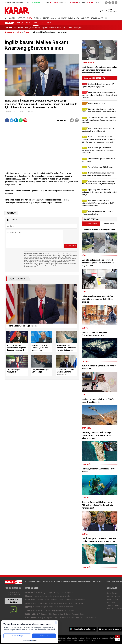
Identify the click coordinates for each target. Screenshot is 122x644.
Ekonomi (38, 18)
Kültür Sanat (60, 607)
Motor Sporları (71, 603)
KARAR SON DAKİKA (13, 601)
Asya (42, 23)
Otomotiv (54, 600)
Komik (63, 614)
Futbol (36, 603)
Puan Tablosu (113, 599)
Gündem (45, 614)
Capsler (49, 618)
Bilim (73, 610)
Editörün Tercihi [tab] (109, 224)
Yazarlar (21, 18)
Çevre (64, 593)
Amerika (28, 23)
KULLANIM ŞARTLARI (69, 582)
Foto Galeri (31, 618)
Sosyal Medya (57, 610)
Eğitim (70, 593)
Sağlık (51, 607)
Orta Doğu (19, 23)
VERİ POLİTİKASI (98, 582)
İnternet (47, 610)
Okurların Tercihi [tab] (91, 224)
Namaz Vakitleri (114, 596)
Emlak (46, 600)
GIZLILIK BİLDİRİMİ (84, 582)
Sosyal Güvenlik (71, 600)
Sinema (56, 614)
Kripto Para (48, 18)
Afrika (49, 23)
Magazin (44, 607)
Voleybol (53, 603)
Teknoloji (30, 610)
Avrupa (36, 23)
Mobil (40, 610)
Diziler (37, 607)
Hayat (64, 18)
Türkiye (57, 593)
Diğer (81, 603)
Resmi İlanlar (97, 18)
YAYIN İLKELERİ (55, 582)
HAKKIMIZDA (30, 582)
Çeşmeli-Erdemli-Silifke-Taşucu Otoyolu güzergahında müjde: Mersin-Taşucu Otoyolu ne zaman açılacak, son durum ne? (62, 28)
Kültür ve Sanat (73, 618)
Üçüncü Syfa (48, 593)
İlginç (68, 614)
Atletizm (61, 603)
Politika (39, 593)
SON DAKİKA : (10, 28)
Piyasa (40, 600)
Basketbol (44, 603)
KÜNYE (46, 582)
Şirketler (82, 600)
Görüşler (85, 18)
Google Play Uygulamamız (85, 629)
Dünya (30, 18)
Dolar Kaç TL (112, 602)
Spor (58, 18)
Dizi (51, 614)
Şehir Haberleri (113, 605)
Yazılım (67, 610)
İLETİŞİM (39, 582)
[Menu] (105, 18)
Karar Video (73, 18)
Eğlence (70, 607)
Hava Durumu (113, 593)
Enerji (61, 600)
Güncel (12, 18)
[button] (58, 121)
